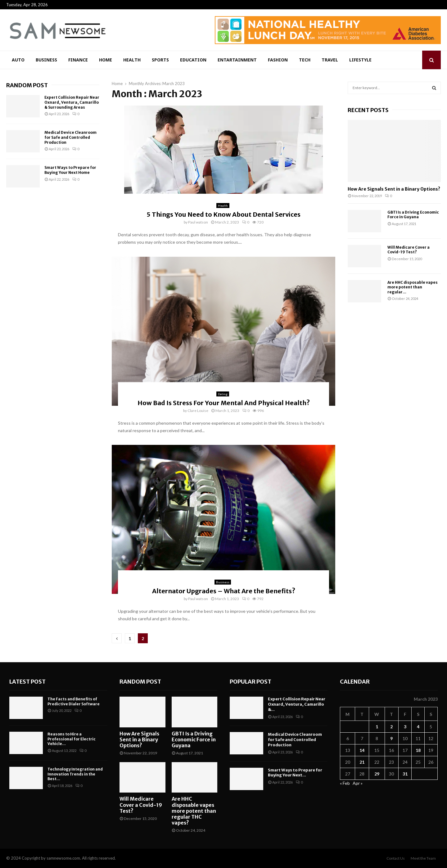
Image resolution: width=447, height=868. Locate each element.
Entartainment (237, 60)
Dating (223, 394)
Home (106, 60)
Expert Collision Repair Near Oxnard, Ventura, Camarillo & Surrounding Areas (72, 102)
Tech (305, 60)
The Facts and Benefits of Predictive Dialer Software (74, 701)
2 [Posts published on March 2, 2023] (391, 727)
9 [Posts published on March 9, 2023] (391, 738)
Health (132, 60)
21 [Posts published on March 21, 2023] (362, 762)
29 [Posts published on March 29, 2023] (377, 774)
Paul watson (198, 222)
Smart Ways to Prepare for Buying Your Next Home (70, 170)
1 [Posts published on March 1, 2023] (377, 727)
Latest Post (27, 682)
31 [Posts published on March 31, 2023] (405, 774)
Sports (160, 60)
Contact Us (396, 858)
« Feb (345, 783)
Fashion (278, 60)
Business (46, 60)
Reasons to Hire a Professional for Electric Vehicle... (72, 739)
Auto (18, 60)
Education (193, 60)
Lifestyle (360, 60)
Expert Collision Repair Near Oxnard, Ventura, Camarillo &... (297, 704)
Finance (78, 60)
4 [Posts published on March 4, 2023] (418, 727)
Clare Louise (198, 411)
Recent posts (368, 110)
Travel (330, 60)
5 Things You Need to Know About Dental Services (223, 214)
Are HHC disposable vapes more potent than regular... (413, 287)
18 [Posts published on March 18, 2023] (418, 750)
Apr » (358, 783)
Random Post (27, 85)
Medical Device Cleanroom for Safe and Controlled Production (70, 137)
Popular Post (251, 682)
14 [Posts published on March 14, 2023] (362, 750)
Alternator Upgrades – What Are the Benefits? (224, 591)
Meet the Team (423, 858)
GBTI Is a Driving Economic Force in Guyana (413, 215)
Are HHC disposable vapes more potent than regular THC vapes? (194, 811)
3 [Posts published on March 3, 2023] (405, 727)
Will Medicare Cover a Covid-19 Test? (409, 250)
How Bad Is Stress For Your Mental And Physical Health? (224, 403)
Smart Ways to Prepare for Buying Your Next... (295, 773)
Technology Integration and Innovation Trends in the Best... (75, 774)
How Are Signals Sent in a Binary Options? (394, 189)
